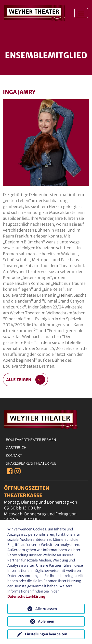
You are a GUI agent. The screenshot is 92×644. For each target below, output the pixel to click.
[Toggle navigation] (81, 13)
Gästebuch (16, 448)
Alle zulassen (46, 609)
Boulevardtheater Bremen (31, 440)
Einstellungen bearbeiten (46, 634)
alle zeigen (26, 380)
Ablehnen (46, 621)
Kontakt (14, 456)
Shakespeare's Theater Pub (31, 463)
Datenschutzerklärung (26, 596)
